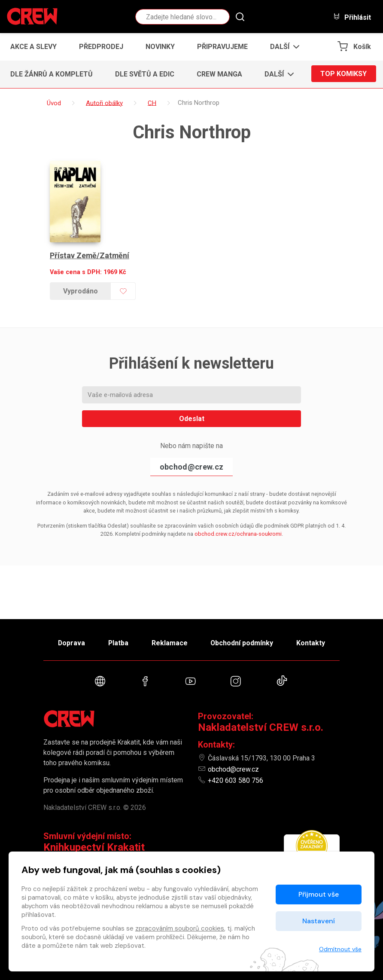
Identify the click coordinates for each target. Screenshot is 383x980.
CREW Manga (219, 74)
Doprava (70, 642)
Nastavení (319, 921)
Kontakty (312, 642)
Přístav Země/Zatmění (90, 253)
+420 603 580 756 (236, 780)
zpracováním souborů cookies (180, 928)
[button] (282, 47)
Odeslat (192, 416)
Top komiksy (343, 74)
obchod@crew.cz (191, 464)
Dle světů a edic (145, 74)
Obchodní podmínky (243, 642)
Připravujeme (222, 47)
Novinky (160, 47)
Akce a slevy (33, 47)
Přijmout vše (319, 894)
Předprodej (101, 47)
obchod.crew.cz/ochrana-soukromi (238, 531)
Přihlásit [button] (352, 17)
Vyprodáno (81, 289)
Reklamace (170, 642)
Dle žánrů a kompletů (52, 74)
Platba (118, 642)
